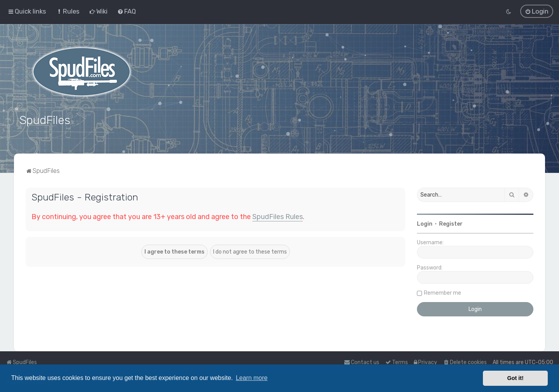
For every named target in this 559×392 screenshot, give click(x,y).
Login (425, 223)
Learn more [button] (252, 378)
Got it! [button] (516, 378)
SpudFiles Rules (278, 216)
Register (451, 223)
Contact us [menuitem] (362, 362)
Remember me (443, 292)
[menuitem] (68, 11)
